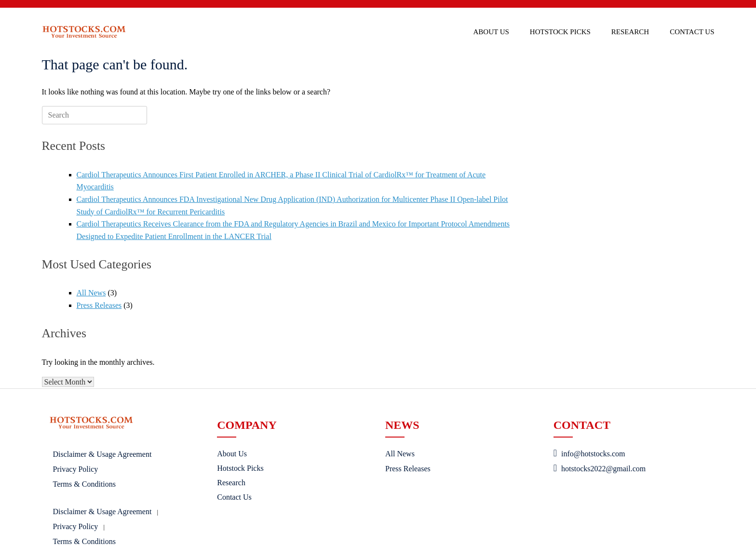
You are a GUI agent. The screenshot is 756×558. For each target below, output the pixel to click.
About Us (491, 32)
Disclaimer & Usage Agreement (102, 454)
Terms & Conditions (84, 484)
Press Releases (99, 305)
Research (630, 32)
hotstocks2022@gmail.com (600, 469)
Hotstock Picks (560, 32)
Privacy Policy (76, 469)
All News (91, 293)
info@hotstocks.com (589, 454)
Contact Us (692, 32)
